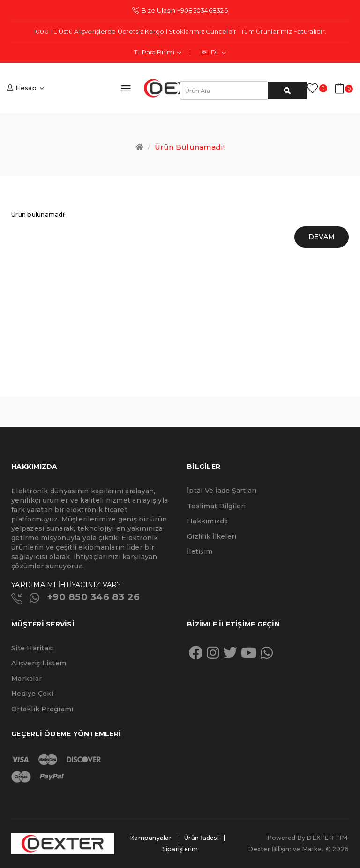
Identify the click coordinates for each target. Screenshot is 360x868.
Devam (322, 237)
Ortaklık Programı (42, 709)
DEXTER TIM (327, 838)
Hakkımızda (208, 521)
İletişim (200, 551)
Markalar (26, 679)
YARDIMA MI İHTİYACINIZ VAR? (66, 585)
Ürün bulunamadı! (190, 147)
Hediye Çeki (32, 694)
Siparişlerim (180, 849)
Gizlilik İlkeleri (212, 536)
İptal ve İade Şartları (222, 491)
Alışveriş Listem (39, 663)
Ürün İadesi (202, 838)
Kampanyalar (151, 838)
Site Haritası (33, 648)
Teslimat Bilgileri (217, 506)
